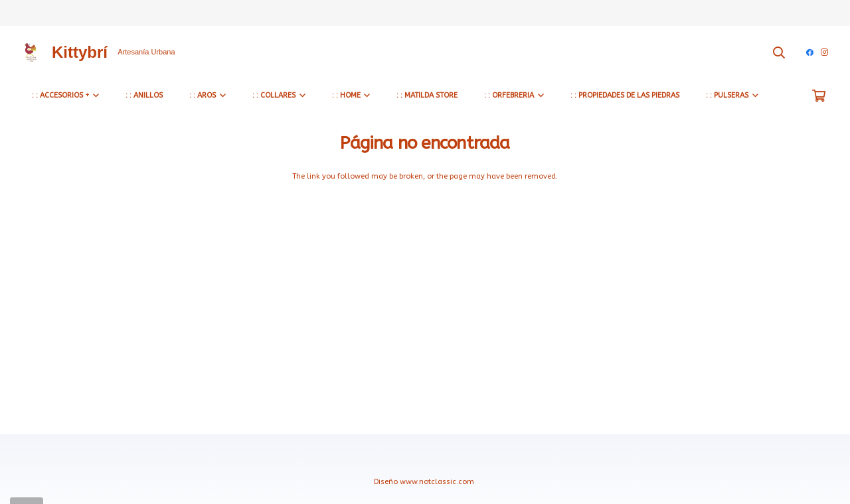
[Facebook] (810, 52)
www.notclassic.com (438, 482)
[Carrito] (819, 96)
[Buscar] (780, 52)
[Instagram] (825, 52)
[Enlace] (30, 52)
